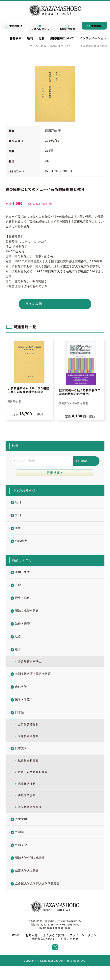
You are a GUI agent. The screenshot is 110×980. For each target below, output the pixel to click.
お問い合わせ (70, 939)
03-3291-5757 (71, 925)
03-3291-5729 (45, 925)
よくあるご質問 (54, 935)
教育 (44, 46)
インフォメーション (93, 38)
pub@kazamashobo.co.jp (55, 928)
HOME (15, 935)
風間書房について (62, 38)
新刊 (30, 38)
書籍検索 (16, 38)
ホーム (34, 46)
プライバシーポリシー (84, 935)
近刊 (42, 38)
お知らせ (32, 935)
